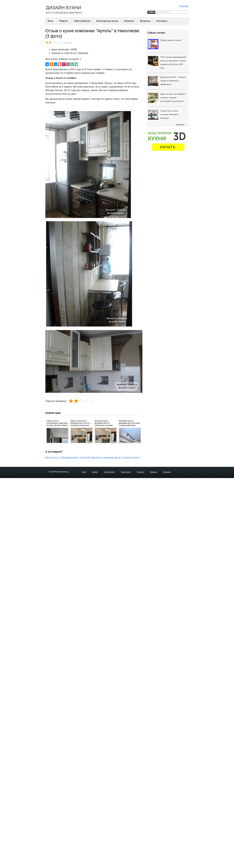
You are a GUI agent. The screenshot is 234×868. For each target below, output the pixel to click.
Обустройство (82, 21)
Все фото (180, 125)
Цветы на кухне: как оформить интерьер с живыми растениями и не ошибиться (173, 98)
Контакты (162, 21)
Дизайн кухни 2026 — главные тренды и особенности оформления (173, 81)
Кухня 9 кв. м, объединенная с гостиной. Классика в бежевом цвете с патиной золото (93, 458)
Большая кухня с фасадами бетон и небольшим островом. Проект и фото (104, 423)
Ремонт (64, 21)
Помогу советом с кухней (171, 40)
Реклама (184, 6)
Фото (50, 21)
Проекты (129, 21)
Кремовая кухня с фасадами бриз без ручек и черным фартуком (129, 423)
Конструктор (126, 472)
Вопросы (145, 21)
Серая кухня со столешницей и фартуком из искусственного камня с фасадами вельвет (57, 423)
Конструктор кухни (107, 21)
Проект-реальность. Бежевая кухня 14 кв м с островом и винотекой (81, 423)
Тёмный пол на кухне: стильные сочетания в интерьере (169, 115)
